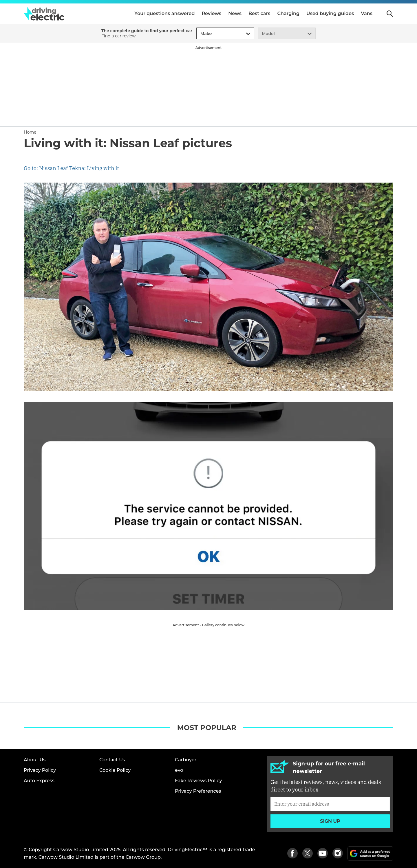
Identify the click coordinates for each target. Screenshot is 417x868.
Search (390, 14)
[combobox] (200, 34)
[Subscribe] (330, 804)
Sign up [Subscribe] (330, 821)
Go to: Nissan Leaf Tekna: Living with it (71, 168)
